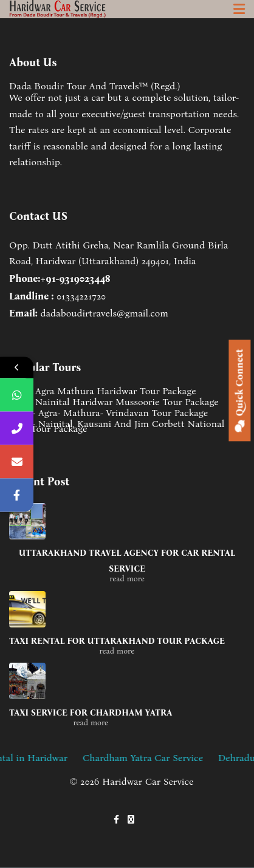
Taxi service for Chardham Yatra (91, 713)
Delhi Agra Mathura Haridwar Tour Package (103, 391)
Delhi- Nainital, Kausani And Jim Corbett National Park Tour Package (117, 426)
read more (127, 579)
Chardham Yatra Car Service (158, 758)
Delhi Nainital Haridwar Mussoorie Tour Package (114, 402)
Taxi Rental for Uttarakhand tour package (117, 641)
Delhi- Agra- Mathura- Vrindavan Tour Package (108, 413)
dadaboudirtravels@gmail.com (104, 313)
